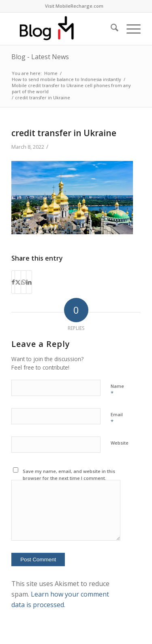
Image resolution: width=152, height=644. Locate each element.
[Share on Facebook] (13, 282)
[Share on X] (18, 282)
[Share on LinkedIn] (29, 282)
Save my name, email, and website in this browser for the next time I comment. (69, 475)
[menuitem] (74, 6)
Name (117, 390)
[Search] (110, 29)
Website (120, 443)
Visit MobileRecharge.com (74, 6)
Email (117, 418)
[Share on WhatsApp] (24, 282)
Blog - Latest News (40, 57)
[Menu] (130, 29)
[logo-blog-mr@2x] (63, 29)
